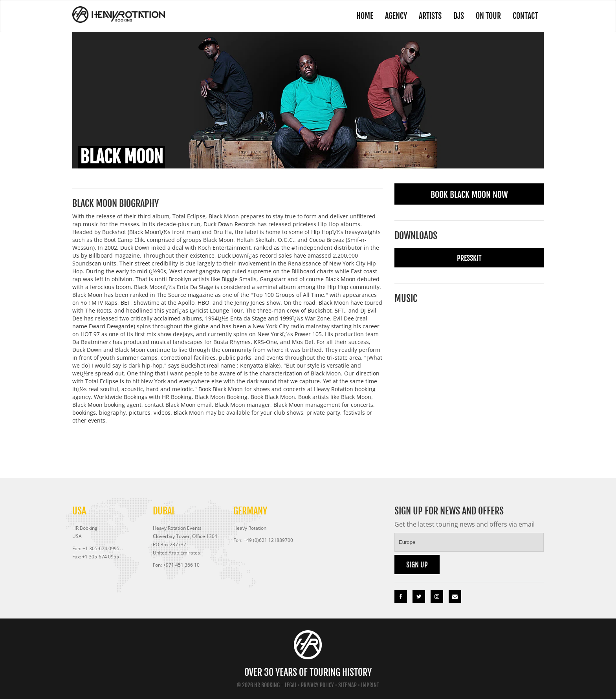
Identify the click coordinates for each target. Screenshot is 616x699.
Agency (396, 16)
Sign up (417, 565)
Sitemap (347, 685)
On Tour (488, 16)
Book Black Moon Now (469, 195)
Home (365, 16)
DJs (459, 16)
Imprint (370, 685)
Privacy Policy (317, 685)
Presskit (469, 258)
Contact (525, 16)
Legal (291, 685)
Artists (430, 16)
